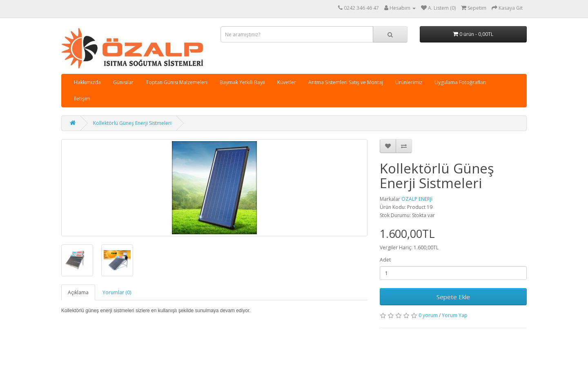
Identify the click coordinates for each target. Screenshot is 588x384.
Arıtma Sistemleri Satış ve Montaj (346, 82)
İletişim (82, 99)
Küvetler (287, 82)
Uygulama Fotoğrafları (460, 82)
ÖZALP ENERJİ (417, 199)
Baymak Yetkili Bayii (242, 82)
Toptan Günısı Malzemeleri (177, 82)
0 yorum (428, 315)
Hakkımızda (87, 82)
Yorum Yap (455, 315)
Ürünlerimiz (409, 82)
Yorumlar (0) (117, 292)
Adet (385, 260)
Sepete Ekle (453, 297)
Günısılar (123, 82)
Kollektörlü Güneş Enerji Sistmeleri (132, 123)
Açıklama (78, 292)
